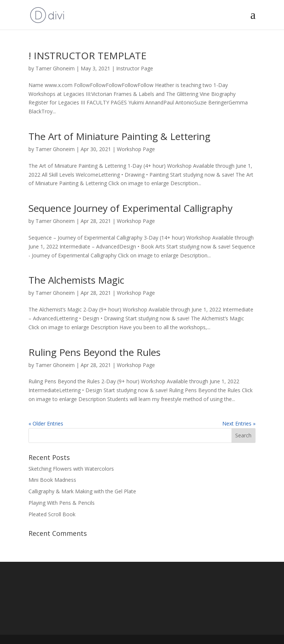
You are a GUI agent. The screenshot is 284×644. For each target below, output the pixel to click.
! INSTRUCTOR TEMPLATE (87, 56)
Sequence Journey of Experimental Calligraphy (131, 208)
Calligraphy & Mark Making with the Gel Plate (82, 491)
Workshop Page (136, 149)
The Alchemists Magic (76, 280)
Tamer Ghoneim (55, 68)
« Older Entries (46, 423)
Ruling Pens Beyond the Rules (94, 352)
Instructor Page (135, 68)
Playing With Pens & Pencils (62, 503)
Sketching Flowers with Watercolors (71, 469)
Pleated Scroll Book (52, 514)
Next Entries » (239, 423)
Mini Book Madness (52, 480)
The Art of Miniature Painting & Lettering (119, 136)
